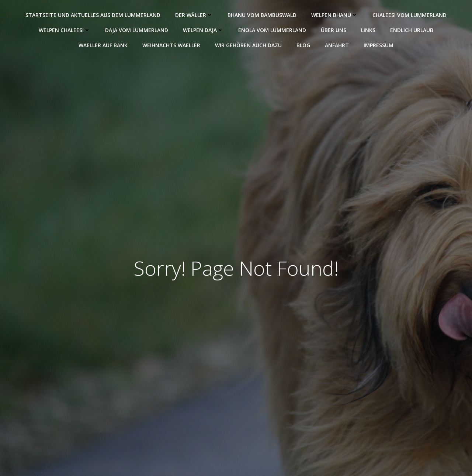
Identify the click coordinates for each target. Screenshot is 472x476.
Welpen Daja (203, 30)
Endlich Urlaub (412, 30)
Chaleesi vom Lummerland (409, 15)
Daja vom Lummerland (137, 30)
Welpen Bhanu (334, 15)
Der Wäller (194, 15)
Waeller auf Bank (103, 45)
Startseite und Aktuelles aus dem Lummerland (93, 15)
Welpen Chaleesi (65, 30)
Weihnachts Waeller (171, 45)
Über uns (334, 30)
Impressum (379, 45)
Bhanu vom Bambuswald (262, 15)
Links (368, 30)
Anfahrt (337, 45)
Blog (303, 45)
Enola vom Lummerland (272, 30)
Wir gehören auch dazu (248, 45)
